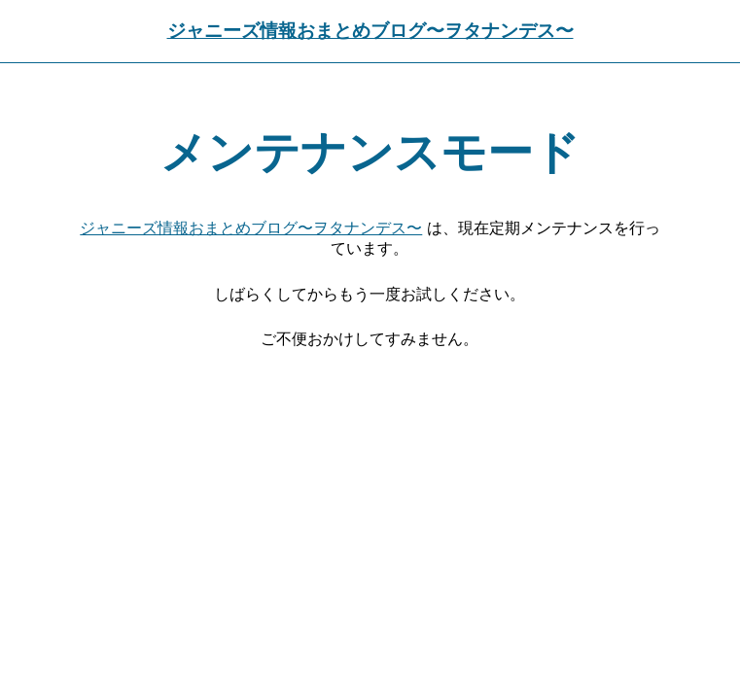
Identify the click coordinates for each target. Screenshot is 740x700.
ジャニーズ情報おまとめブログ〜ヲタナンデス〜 (370, 31)
